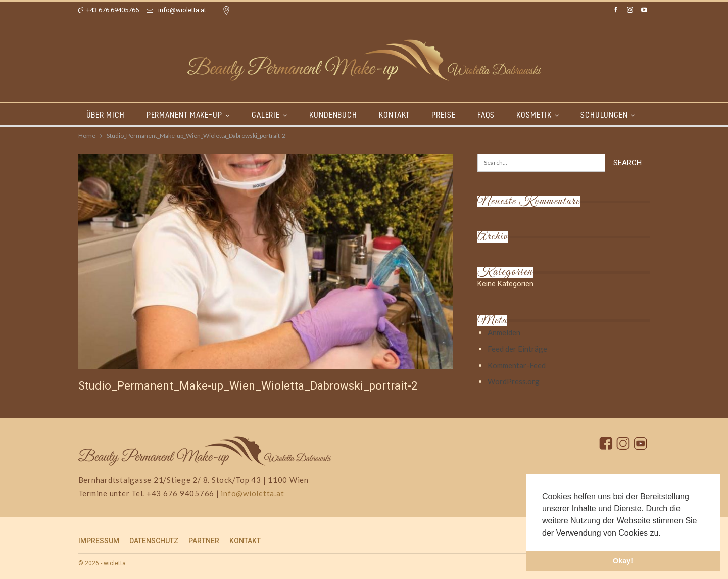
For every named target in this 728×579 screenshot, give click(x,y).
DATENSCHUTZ (154, 541)
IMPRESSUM (99, 541)
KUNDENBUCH (333, 115)
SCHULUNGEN (604, 115)
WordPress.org (514, 381)
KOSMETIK (534, 115)
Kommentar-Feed (517, 365)
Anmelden (504, 332)
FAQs (486, 115)
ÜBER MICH (106, 115)
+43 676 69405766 (109, 10)
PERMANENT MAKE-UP (184, 115)
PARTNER (204, 541)
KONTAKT (394, 115)
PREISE (443, 115)
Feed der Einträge (517, 349)
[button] (664, 534)
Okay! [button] (623, 561)
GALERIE (266, 115)
